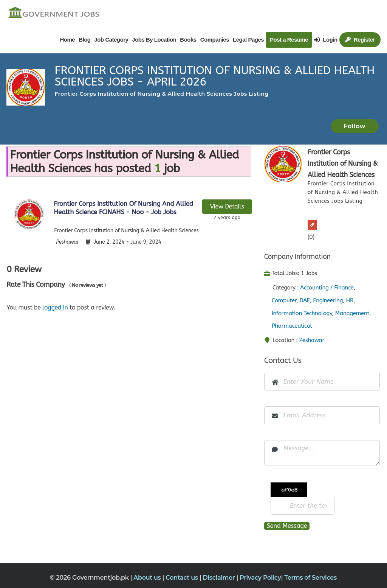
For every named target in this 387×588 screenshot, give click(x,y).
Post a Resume (289, 40)
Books (188, 40)
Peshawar (312, 340)
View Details (227, 206)
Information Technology (302, 313)
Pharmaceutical (292, 326)
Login (326, 40)
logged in (55, 307)
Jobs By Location (154, 40)
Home (67, 40)
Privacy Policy (260, 578)
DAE (305, 300)
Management (352, 313)
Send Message (287, 526)
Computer (284, 300)
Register (360, 40)
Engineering (328, 300)
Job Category (111, 40)
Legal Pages (248, 40)
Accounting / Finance (327, 288)
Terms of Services (310, 578)
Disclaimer (219, 578)
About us (148, 578)
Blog (84, 40)
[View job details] (29, 214)
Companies (215, 40)
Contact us (183, 578)
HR (350, 300)
